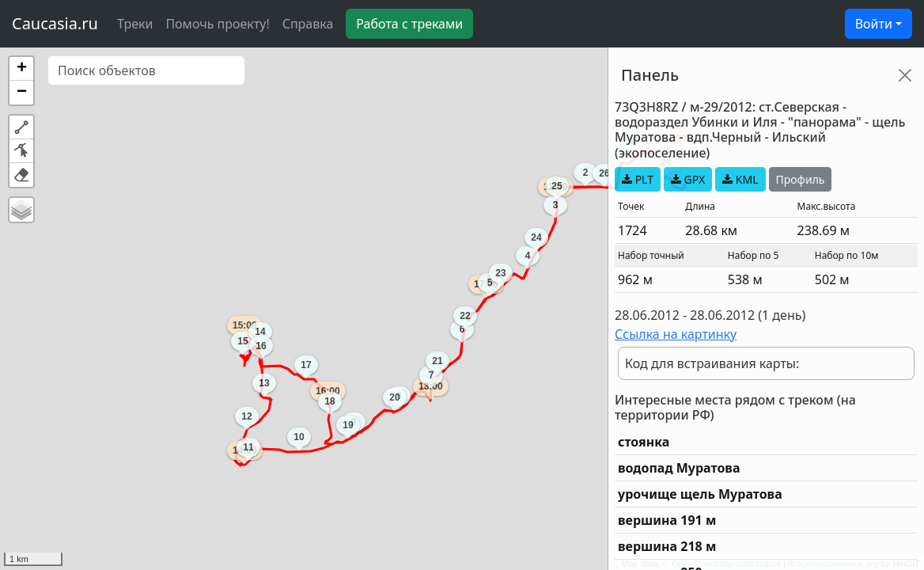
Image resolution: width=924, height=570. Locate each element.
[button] (21, 69)
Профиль (801, 179)
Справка (308, 24)
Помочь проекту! (217, 24)
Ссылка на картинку (676, 334)
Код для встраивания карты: (712, 363)
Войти (874, 24)
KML (740, 179)
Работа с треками (409, 24)
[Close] (905, 75)
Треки (135, 24)
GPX (688, 179)
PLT (638, 179)
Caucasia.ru (55, 23)
